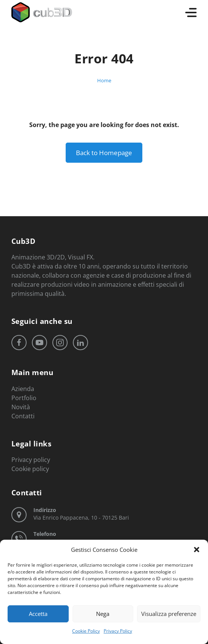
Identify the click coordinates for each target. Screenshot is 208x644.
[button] (197, 550)
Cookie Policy (86, 631)
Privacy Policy (118, 631)
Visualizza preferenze (169, 614)
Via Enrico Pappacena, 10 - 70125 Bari (81, 514)
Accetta (38, 614)
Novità (21, 407)
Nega (103, 614)
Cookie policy (30, 469)
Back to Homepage (104, 153)
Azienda (23, 388)
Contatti (23, 416)
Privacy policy (31, 460)
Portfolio (24, 397)
